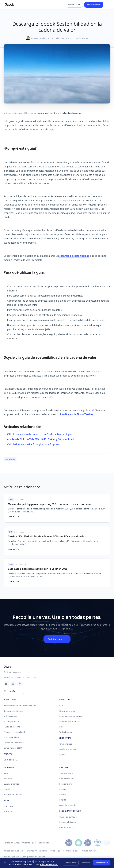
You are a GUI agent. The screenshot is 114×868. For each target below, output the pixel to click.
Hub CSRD (8, 806)
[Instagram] (20, 684)
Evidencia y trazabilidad (14, 732)
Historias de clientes (13, 794)
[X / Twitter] (13, 684)
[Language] (16, 691)
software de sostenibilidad (74, 256)
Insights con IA (10, 716)
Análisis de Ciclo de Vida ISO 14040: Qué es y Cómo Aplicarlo (41, 439)
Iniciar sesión (74, 5)
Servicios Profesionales (70, 722)
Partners (63, 789)
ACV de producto (11, 722)
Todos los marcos (67, 732)
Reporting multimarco (14, 711)
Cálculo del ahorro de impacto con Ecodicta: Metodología (39, 434)
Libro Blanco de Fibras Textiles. (76, 414)
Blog (6, 773)
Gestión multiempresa (14, 743)
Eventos (63, 794)
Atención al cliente (68, 805)
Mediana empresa (68, 749)
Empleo (63, 800)
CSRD (62, 706)
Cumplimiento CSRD (13, 748)
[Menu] (107, 5)
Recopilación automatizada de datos (20, 706)
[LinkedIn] (6, 684)
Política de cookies (49, 864)
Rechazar (86, 863)
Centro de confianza (68, 817)
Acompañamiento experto (71, 716)
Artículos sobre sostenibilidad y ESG (20, 113)
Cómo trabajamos (67, 779)
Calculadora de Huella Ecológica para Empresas (34, 444)
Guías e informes (11, 784)
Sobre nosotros (66, 773)
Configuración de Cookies (33, 857)
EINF (61, 727)
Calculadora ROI (11, 760)
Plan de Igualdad (11, 857)
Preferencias (71, 863)
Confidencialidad (71, 851)
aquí (52, 129)
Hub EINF (8, 811)
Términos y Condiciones (36, 851)
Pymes (62, 754)
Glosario (7, 789)
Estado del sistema (68, 822)
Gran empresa (66, 744)
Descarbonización (67, 711)
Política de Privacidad (13, 851)
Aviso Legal (55, 851)
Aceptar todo (102, 863)
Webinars (8, 779)
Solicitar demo (94, 5)
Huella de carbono (12, 727)
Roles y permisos (11, 737)
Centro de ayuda (67, 827)
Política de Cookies (90, 851)
